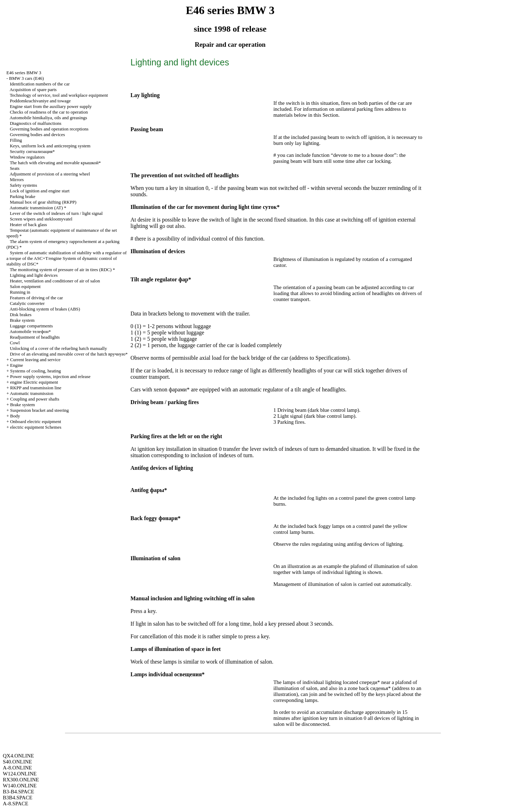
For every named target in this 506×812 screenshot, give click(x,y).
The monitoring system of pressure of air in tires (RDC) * (63, 270)
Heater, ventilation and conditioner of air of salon (55, 281)
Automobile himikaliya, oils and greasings (48, 118)
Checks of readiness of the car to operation (49, 112)
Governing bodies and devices (37, 135)
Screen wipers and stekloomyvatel (41, 219)
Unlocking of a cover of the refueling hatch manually (59, 348)
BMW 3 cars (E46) (27, 78)
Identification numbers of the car (40, 84)
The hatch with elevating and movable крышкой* (55, 163)
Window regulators (27, 157)
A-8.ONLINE (17, 768)
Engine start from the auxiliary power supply (51, 106)
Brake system (22, 320)
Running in (20, 292)
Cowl (15, 343)
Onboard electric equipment (36, 421)
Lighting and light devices (34, 275)
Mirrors (17, 180)
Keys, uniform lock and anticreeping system (50, 146)
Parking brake (23, 196)
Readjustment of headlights (35, 337)
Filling (16, 140)
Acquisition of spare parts (33, 89)
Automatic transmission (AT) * (38, 208)
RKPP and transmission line (36, 388)
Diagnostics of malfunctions (36, 123)
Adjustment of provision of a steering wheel (50, 174)
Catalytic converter (27, 303)
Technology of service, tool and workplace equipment (59, 95)
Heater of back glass (28, 225)
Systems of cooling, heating (35, 371)
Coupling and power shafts (35, 399)
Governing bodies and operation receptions (49, 129)
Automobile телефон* (30, 331)
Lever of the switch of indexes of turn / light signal (56, 213)
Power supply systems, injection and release (50, 376)
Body (15, 416)
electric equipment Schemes (36, 427)
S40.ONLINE (17, 762)
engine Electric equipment (34, 382)
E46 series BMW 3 (24, 73)
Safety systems (24, 185)
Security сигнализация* (32, 151)
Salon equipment (25, 286)
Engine (17, 365)
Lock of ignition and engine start (40, 191)
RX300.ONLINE (21, 780)
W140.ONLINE (20, 786)
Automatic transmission (32, 393)
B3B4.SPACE (18, 798)
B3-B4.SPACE (18, 792)
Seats (15, 168)
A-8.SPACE (15, 804)
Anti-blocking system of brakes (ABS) (45, 309)
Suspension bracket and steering (40, 410)
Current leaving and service (35, 360)
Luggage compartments (31, 326)
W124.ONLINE (20, 774)
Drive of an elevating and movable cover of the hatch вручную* (69, 354)
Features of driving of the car (36, 298)
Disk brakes (21, 315)
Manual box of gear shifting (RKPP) (43, 202)
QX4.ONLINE (18, 756)
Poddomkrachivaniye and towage (40, 101)
